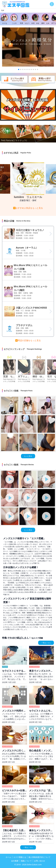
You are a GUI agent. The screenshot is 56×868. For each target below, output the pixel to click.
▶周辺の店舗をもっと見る (28, 340)
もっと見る (28, 456)
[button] (19, 69)
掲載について (26, 861)
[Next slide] (53, 19)
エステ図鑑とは (20, 857)
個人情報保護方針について (39, 857)
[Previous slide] (3, 19)
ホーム (8, 857)
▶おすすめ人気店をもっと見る (28, 208)
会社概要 (15, 861)
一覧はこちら (46, 643)
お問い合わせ (39, 861)
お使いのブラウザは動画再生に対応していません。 (28, 105)
